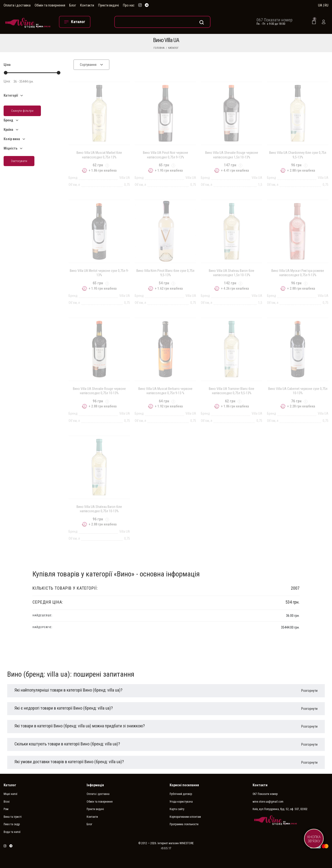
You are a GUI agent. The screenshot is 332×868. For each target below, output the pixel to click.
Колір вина (12, 139)
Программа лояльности (184, 824)
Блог (73, 5)
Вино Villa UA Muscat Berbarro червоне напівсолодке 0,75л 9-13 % (165, 391)
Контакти (87, 5)
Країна (8, 130)
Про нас (129, 5)
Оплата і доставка (17, 5)
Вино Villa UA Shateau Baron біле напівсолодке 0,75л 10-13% (99, 509)
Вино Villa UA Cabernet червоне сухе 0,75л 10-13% (298, 391)
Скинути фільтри (22, 111)
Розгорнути (309, 691)
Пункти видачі (109, 5)
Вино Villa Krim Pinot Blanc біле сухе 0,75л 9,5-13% (165, 273)
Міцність (10, 148)
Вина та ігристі (13, 817)
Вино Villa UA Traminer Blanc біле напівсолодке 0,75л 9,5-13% (232, 391)
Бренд (8, 120)
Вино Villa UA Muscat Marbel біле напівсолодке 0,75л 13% (99, 155)
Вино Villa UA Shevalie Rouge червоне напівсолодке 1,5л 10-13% (232, 155)
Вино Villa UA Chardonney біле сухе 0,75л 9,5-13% (298, 155)
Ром (6, 809)
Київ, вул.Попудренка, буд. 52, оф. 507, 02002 (280, 809)
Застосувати (19, 161)
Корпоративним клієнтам (185, 817)
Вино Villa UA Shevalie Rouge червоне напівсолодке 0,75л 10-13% (99, 391)
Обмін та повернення (50, 5)
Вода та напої (12, 832)
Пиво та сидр (12, 824)
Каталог (173, 48)
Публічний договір (181, 794)
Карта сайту (177, 809)
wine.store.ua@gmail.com (268, 802)
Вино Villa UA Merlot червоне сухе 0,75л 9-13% (99, 273)
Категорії (11, 95)
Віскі (7, 802)
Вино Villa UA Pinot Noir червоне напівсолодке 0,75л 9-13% (166, 155)
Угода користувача (181, 802)
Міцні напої (10, 794)
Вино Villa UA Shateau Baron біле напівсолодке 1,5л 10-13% (232, 273)
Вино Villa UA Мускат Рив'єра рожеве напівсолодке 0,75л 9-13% (298, 273)
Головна (159, 48)
